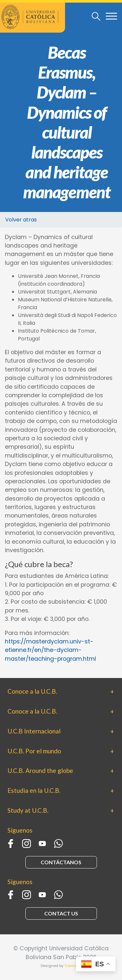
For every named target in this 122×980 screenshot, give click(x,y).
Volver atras (21, 220)
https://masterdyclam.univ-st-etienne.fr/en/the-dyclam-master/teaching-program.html (50, 650)
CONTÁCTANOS (61, 862)
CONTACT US (61, 913)
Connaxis (73, 966)
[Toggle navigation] (96, 16)
